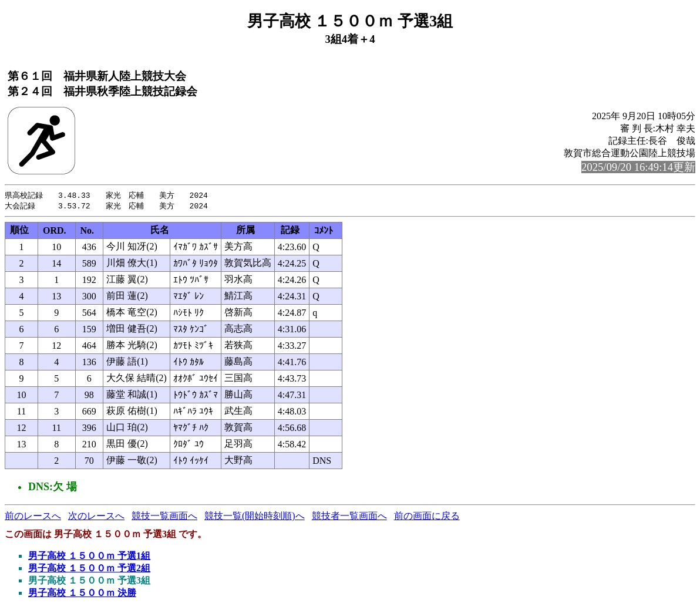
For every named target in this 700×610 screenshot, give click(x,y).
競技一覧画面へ (164, 517)
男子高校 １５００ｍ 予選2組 (89, 569)
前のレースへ (33, 517)
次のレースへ (96, 517)
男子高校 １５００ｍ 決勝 (82, 594)
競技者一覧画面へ (349, 517)
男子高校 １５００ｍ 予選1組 (89, 557)
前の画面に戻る (427, 517)
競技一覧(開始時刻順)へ (255, 517)
